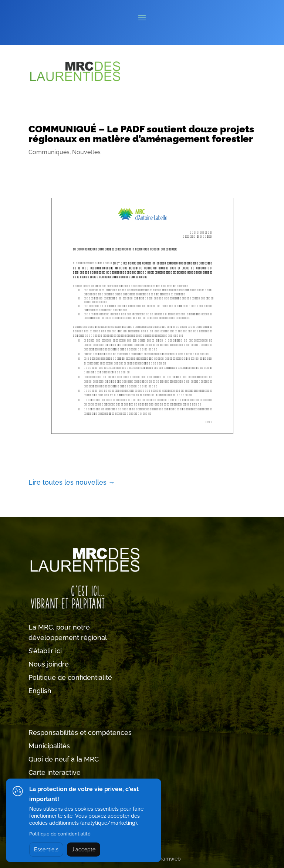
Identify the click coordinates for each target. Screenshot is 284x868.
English (40, 691)
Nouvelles (86, 152)
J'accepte (84, 850)
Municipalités (49, 746)
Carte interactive (55, 772)
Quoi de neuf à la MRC (64, 759)
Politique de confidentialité (70, 677)
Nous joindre (49, 664)
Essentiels (46, 850)
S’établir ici (45, 651)
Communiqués (49, 152)
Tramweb (169, 859)
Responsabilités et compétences (80, 733)
